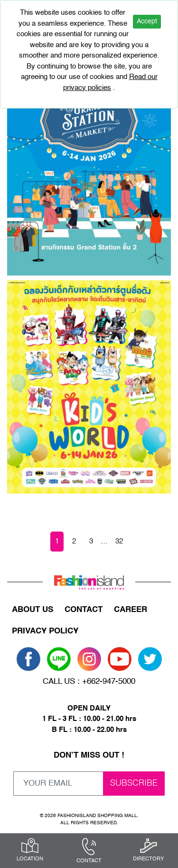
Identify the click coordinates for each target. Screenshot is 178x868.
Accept (147, 21)
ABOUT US (33, 610)
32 (119, 541)
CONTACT (84, 610)
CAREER (131, 610)
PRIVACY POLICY (45, 631)
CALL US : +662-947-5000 (89, 682)
